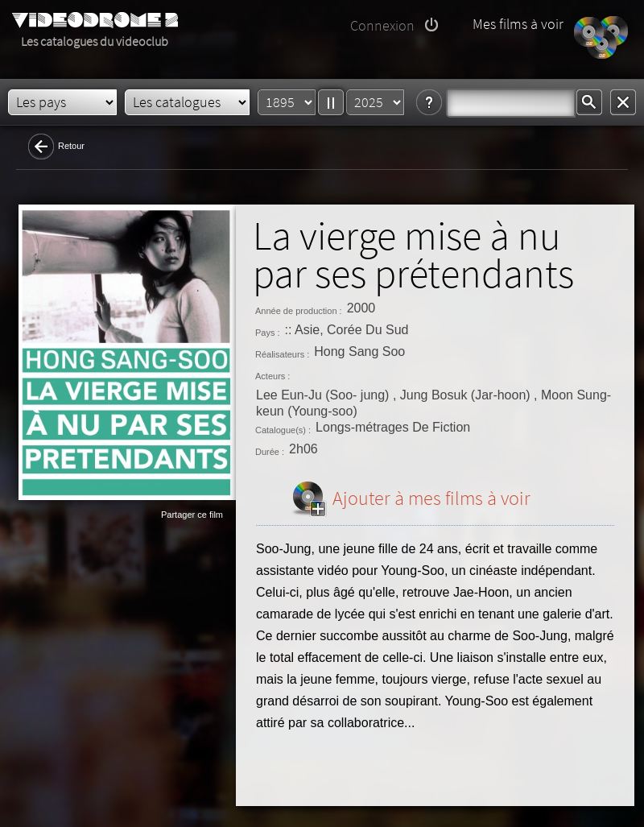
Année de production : (299, 311)
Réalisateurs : (282, 354)
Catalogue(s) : (283, 430)
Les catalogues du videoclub (95, 41)
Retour (71, 146)
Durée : (270, 452)
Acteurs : (272, 376)
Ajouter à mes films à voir (431, 498)
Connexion (382, 25)
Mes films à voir (518, 24)
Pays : (268, 333)
